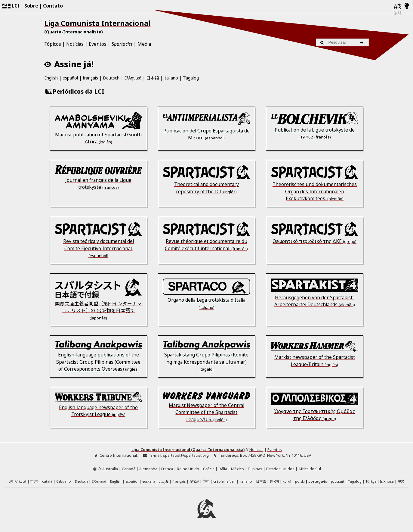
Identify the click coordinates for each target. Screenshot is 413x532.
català (47, 481)
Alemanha (148, 469)
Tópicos (53, 44)
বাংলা (34, 482)
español (70, 78)
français (90, 78)
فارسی (164, 481)
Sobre (31, 6)
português (318, 481)
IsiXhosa (387, 481)
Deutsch (111, 78)
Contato (53, 6)
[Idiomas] (398, 6)
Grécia (209, 469)
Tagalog (191, 78)
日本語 (153, 78)
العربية (23, 482)
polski (300, 481)
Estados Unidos (280, 469)
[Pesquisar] (363, 42)
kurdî (287, 481)
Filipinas (255, 469)
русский (337, 481)
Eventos (98, 44)
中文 (401, 481)
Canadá (129, 469)
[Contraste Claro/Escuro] (407, 6)
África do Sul (310, 469)
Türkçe (371, 481)
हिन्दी (206, 481)
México (237, 469)
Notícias (75, 44)
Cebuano (64, 481)
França (167, 469)
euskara (149, 481)
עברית (194, 481)
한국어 (274, 481)
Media (144, 44)
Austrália (110, 469)
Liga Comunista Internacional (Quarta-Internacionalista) (188, 450)
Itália (223, 469)
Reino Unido (188, 469)
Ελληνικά (133, 78)
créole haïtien (224, 481)
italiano (171, 78)
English (51, 78)
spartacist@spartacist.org (186, 455)
